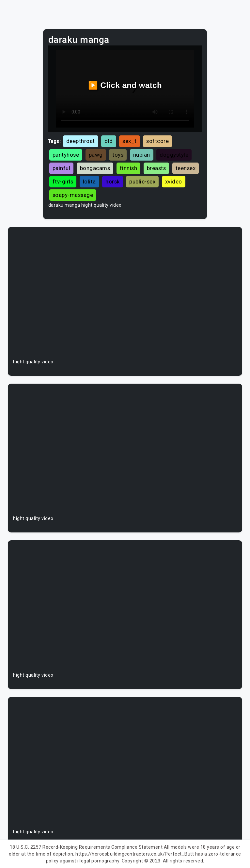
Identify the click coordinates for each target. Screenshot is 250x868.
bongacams (95, 168)
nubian (142, 155)
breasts (156, 168)
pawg (96, 155)
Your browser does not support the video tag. (125, 295)
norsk (113, 182)
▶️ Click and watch (125, 85)
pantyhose (66, 155)
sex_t (130, 141)
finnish (129, 168)
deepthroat (81, 141)
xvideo (174, 182)
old (109, 141)
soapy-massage (73, 195)
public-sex (142, 182)
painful (62, 168)
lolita (89, 182)
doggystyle (174, 155)
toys (118, 155)
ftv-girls (63, 182)
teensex (186, 168)
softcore (157, 141)
